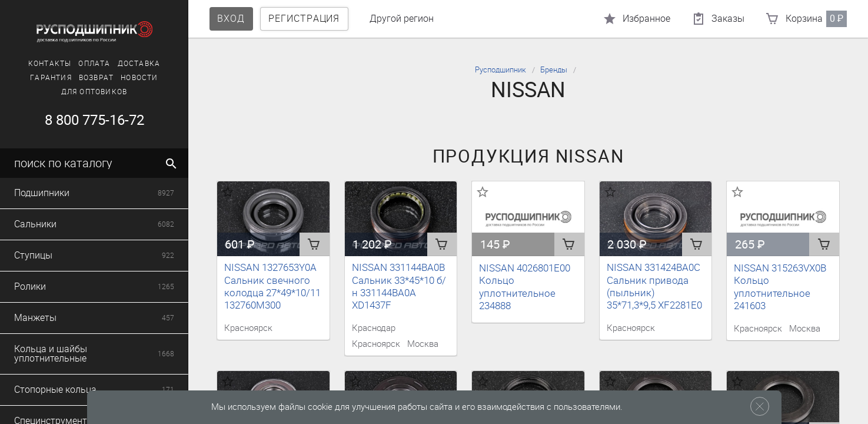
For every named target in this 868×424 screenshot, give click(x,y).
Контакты (50, 64)
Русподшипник (500, 70)
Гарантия (51, 78)
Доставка (139, 64)
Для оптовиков (94, 92)
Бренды (554, 70)
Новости (139, 78)
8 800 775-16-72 (94, 120)
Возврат (96, 78)
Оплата (94, 64)
